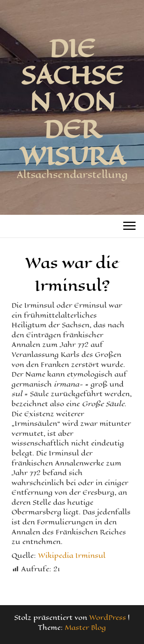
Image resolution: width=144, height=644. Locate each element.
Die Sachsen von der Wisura (72, 102)
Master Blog (85, 627)
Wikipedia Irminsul (72, 555)
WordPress (108, 617)
